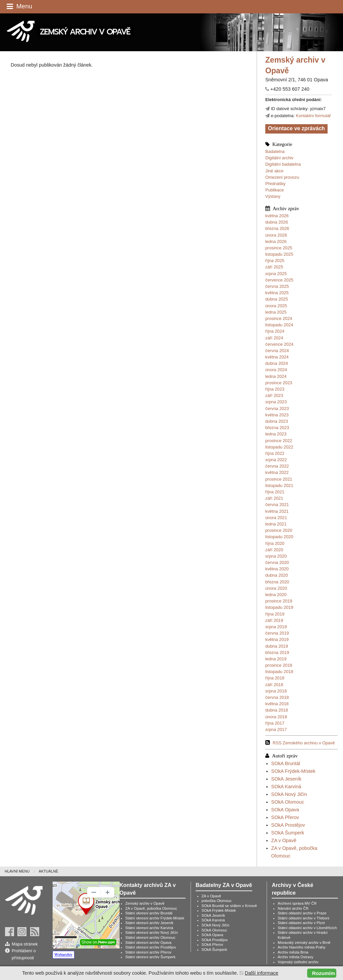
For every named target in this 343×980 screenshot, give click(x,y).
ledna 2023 (276, 434)
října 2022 (275, 453)
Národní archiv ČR (293, 908)
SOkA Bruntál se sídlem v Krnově (229, 906)
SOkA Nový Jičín (289, 794)
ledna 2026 (276, 241)
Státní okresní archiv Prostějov (151, 947)
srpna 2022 (276, 460)
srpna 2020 (276, 556)
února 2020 (276, 588)
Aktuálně (48, 871)
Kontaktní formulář (313, 116)
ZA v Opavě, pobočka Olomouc (151, 908)
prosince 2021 (279, 479)
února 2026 (276, 235)
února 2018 (276, 717)
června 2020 (277, 562)
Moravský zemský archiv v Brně (304, 943)
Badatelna (275, 151)
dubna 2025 (277, 299)
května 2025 (277, 293)
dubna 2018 (277, 710)
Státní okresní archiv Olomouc (150, 937)
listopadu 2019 (279, 607)
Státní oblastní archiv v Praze (302, 913)
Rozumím (324, 973)
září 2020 (274, 550)
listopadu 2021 (279, 485)
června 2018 (277, 697)
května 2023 (277, 415)
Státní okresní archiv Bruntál (149, 913)
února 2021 (276, 518)
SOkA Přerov (285, 817)
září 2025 (274, 267)
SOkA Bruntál (286, 763)
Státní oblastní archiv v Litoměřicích (307, 928)
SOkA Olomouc (288, 802)
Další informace (262, 973)
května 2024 (277, 357)
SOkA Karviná (286, 787)
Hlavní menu (17, 871)
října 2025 (275, 261)
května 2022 (277, 472)
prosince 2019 (279, 601)
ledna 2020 (276, 595)
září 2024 (274, 338)
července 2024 (279, 344)
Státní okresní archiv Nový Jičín (152, 932)
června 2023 (277, 409)
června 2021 (277, 505)
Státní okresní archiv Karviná (149, 928)
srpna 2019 (276, 627)
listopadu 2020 (279, 537)
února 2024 (276, 370)
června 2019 (277, 633)
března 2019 (277, 652)
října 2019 (275, 614)
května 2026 (277, 216)
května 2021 (277, 511)
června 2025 (277, 286)
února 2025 (276, 306)
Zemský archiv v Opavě (145, 903)
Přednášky (275, 184)
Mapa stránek (25, 944)
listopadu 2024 (279, 325)
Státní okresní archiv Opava (148, 943)
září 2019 (274, 620)
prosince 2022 (279, 441)
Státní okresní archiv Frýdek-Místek (155, 918)
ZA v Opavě (284, 840)
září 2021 (274, 498)
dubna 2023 (277, 421)
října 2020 (275, 543)
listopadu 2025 (279, 254)
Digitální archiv (279, 158)
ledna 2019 (276, 659)
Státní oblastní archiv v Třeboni (303, 918)
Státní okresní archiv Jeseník (149, 923)
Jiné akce (274, 171)
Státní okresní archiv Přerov (148, 952)
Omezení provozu (282, 177)
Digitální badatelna (283, 164)
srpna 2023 (276, 402)
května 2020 (277, 569)
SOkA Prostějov (288, 825)
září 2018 (274, 685)
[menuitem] (22, 871)
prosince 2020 (279, 530)
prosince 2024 (279, 318)
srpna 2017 (276, 729)
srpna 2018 (276, 691)
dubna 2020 (277, 575)
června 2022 (277, 466)
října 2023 (275, 389)
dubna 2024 (277, 363)
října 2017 (275, 723)
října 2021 (275, 492)
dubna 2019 (277, 646)
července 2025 (279, 280)
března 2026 (277, 228)
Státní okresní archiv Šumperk (150, 957)
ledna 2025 (276, 312)
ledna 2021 (276, 524)
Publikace (275, 190)
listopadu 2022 (279, 447)
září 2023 (274, 395)
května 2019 (277, 639)
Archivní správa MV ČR (297, 903)
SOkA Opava (285, 810)
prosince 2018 (279, 665)
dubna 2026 (277, 222)
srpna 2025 (276, 274)
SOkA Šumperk (288, 833)
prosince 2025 (279, 248)
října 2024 (275, 331)
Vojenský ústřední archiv (298, 962)
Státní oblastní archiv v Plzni (301, 923)
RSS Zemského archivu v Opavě (304, 743)
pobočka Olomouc (217, 901)
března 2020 (277, 582)
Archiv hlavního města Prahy (301, 947)
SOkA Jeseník (286, 779)
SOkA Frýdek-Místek (293, 771)
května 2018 (277, 704)
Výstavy (273, 196)
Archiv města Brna (293, 952)
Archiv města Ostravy (295, 957)
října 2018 (275, 678)
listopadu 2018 (279, 672)
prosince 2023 (279, 383)
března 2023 (277, 428)
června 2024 (277, 351)
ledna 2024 (276, 376)
